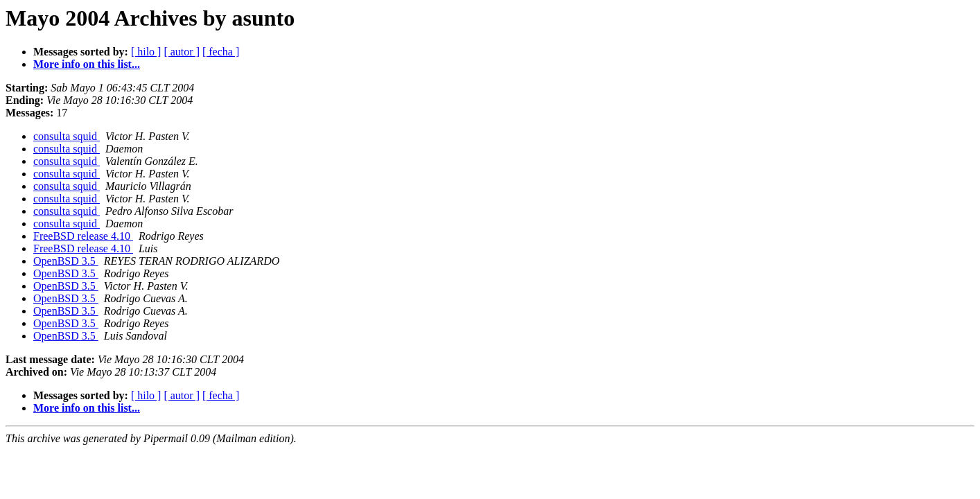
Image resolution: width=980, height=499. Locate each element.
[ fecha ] (221, 52)
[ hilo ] (146, 52)
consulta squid (67, 136)
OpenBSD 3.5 (66, 261)
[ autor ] (182, 52)
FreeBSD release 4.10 (83, 236)
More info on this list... (87, 64)
